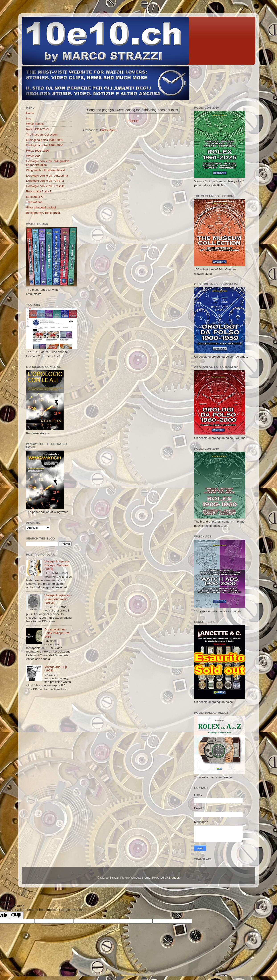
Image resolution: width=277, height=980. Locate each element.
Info (29, 118)
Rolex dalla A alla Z (39, 191)
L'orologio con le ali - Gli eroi (45, 181)
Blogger (174, 878)
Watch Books (35, 124)
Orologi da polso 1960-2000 (45, 145)
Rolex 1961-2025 (38, 129)
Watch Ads (33, 156)
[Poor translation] (16, 915)
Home (133, 121)
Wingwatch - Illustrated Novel (46, 170)
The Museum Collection (42, 135)
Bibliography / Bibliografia (43, 213)
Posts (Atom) (109, 130)
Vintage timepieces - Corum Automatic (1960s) (58, 599)
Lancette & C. (35, 197)
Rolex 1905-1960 (38, 151)
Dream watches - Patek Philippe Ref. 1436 (57, 633)
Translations (34, 202)
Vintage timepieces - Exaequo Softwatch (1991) (58, 565)
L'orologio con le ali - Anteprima (47, 176)
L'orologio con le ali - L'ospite (45, 186)
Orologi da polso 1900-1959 (45, 140)
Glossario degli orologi (41, 207)
